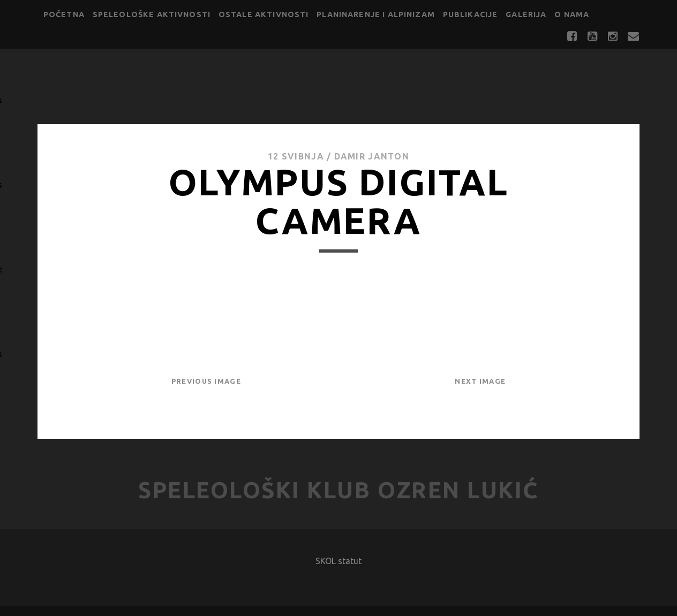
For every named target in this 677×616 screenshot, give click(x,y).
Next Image (480, 381)
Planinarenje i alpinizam (376, 14)
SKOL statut (338, 561)
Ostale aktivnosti (264, 14)
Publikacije (471, 14)
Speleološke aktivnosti (152, 14)
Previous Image (206, 381)
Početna (64, 14)
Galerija (526, 14)
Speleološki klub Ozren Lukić (338, 490)
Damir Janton (372, 156)
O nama (572, 14)
